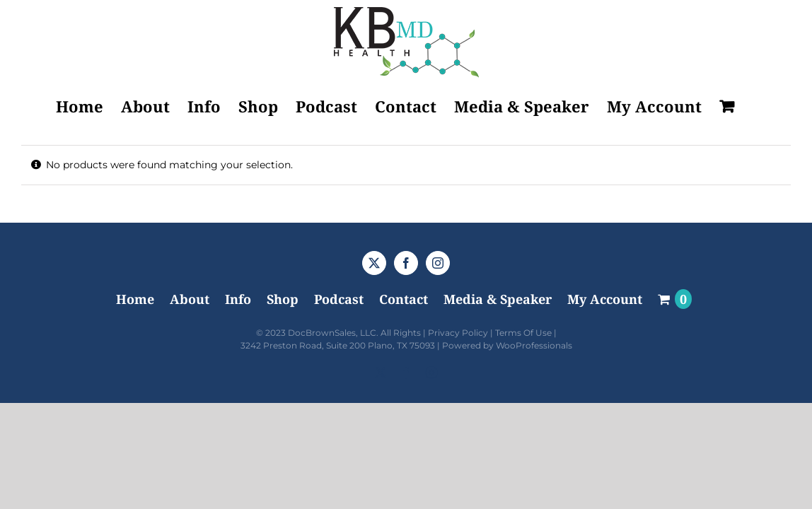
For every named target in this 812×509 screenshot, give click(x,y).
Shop (283, 299)
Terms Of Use (523, 333)
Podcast (339, 299)
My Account (605, 299)
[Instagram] (438, 263)
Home (135, 299)
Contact (404, 299)
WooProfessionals (534, 345)
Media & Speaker (498, 299)
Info (238, 299)
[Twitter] (374, 263)
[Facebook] (406, 263)
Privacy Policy (458, 333)
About (190, 299)
